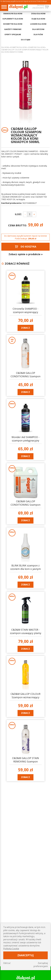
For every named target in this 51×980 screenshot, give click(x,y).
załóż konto (38, 8)
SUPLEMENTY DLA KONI (13, 19)
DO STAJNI (26, 40)
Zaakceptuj (26, 955)
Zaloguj (41, 5)
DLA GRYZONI (38, 29)
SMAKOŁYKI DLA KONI (13, 14)
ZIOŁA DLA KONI (38, 14)
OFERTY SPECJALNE (13, 34)
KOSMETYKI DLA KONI (13, 24)
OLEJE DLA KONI (38, 19)
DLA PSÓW (38, 34)
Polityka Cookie (11, 949)
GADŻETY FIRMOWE (13, 29)
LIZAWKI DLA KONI (38, 24)
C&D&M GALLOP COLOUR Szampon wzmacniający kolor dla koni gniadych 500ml (25, 51)
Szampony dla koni (36, 47)
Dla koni (5, 47)
